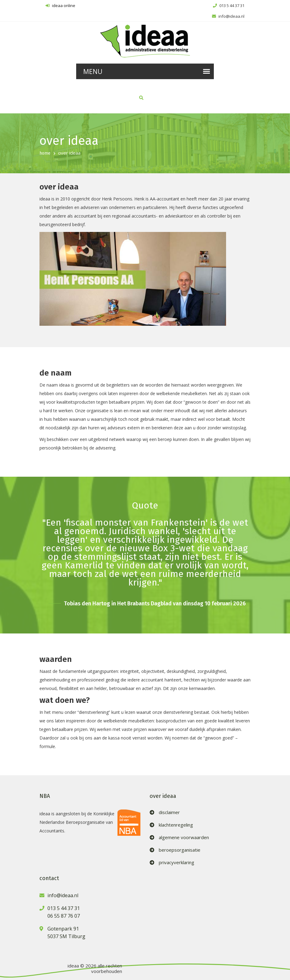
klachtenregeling (176, 825)
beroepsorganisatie (180, 850)
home (45, 153)
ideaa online (60, 6)
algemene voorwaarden (184, 837)
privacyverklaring (177, 863)
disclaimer (169, 812)
